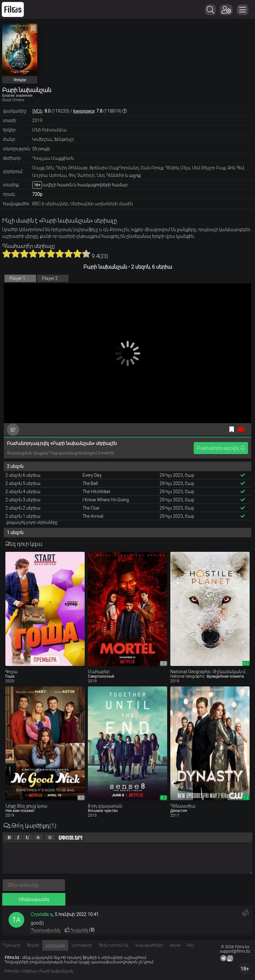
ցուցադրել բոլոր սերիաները (32, 522)
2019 (37, 120)
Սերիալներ (55, 945)
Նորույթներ (82, 945)
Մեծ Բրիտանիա (49, 130)
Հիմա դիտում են (113, 945)
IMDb (37, 111)
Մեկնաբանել (34, 899)
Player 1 (17, 278)
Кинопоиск (84, 111)
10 (86, 254)
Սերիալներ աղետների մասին (102, 204)
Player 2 (50, 278)
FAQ (190, 945)
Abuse (175, 945)
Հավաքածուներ (149, 945)
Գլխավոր (12, 945)
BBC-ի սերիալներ (50, 204)
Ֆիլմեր (33, 945)
